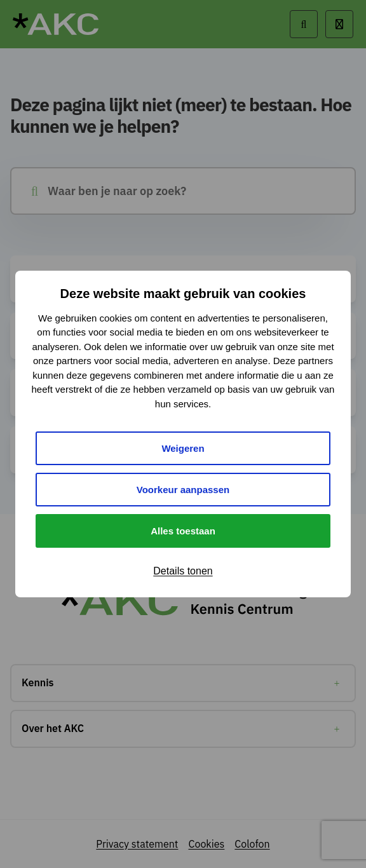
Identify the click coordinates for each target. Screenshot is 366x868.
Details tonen (183, 571)
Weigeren (183, 448)
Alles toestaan (183, 531)
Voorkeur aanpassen (183, 490)
